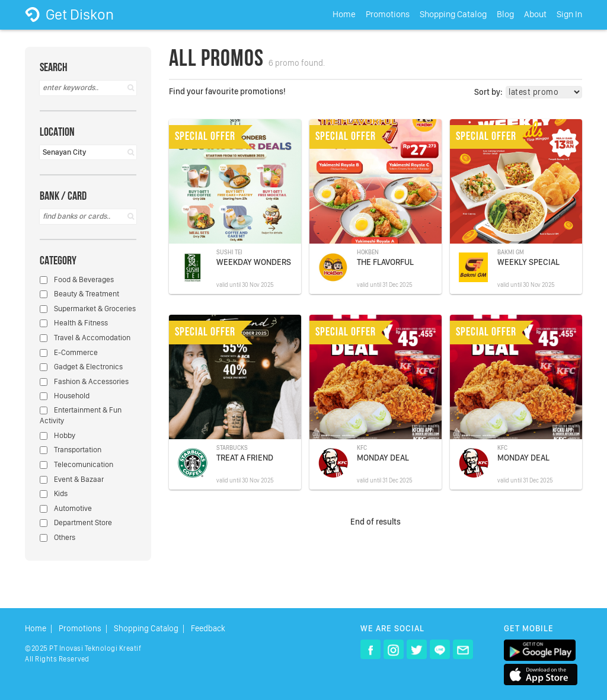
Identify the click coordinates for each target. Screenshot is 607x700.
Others (57, 537)
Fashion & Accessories (84, 381)
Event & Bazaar (72, 479)
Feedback (208, 629)
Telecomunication (76, 464)
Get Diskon (69, 14)
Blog (505, 14)
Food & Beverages (77, 279)
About (535, 14)
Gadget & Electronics (81, 367)
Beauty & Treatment (79, 294)
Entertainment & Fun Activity (81, 415)
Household (65, 396)
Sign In (569, 14)
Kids (54, 493)
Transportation (71, 450)
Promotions (388, 14)
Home (344, 14)
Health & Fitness (74, 323)
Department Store (76, 522)
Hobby (57, 435)
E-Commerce (69, 352)
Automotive (66, 508)
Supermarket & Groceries (88, 309)
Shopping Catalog (453, 14)
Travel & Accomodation (85, 338)
